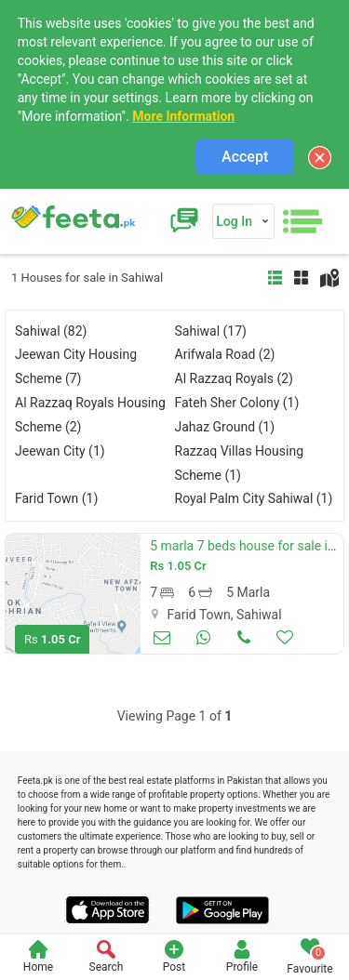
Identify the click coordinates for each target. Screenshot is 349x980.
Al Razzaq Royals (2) (234, 378)
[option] (73, 594)
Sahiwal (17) (211, 331)
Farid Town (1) (56, 498)
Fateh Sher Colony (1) (237, 403)
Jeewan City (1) (60, 451)
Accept (245, 157)
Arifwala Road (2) (225, 354)
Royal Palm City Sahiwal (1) (254, 498)
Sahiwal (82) (51, 331)
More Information (183, 116)
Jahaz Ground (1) (225, 427)
